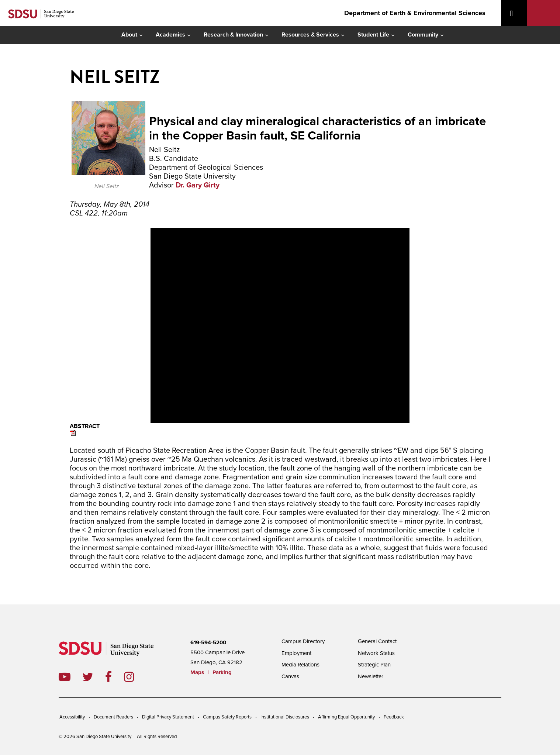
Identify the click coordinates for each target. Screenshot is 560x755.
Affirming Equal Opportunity (346, 717)
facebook (115, 677)
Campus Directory (303, 641)
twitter (94, 677)
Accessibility (72, 717)
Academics (170, 35)
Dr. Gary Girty (198, 185)
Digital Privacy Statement (168, 717)
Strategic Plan (374, 665)
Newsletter (371, 676)
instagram (135, 677)
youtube (65, 677)
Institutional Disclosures (285, 717)
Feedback (394, 717)
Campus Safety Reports (227, 717)
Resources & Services (310, 35)
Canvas (290, 676)
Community (423, 35)
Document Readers (113, 717)
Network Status (376, 653)
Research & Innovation (233, 35)
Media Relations (300, 665)
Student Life (373, 35)
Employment (296, 653)
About (129, 35)
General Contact (377, 641)
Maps (197, 672)
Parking (222, 672)
